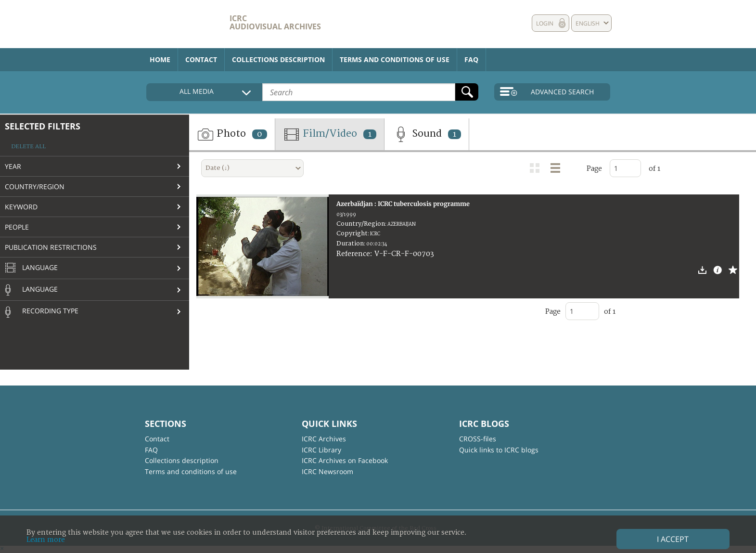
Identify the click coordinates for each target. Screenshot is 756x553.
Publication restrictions (51, 247)
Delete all (28, 147)
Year (13, 166)
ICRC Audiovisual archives (275, 22)
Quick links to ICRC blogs (499, 450)
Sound (427, 134)
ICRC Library (321, 450)
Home (160, 59)
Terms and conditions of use (395, 59)
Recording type (42, 312)
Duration (350, 244)
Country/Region (35, 186)
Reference (353, 254)
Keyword (21, 207)
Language (31, 268)
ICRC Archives (324, 439)
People (17, 227)
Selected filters (43, 126)
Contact (201, 59)
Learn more (46, 540)
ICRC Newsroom (327, 471)
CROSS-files (478, 439)
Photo (232, 134)
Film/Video (330, 134)
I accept (673, 539)
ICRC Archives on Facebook (345, 460)
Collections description (278, 59)
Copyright (352, 233)
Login (545, 23)
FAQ (471, 59)
